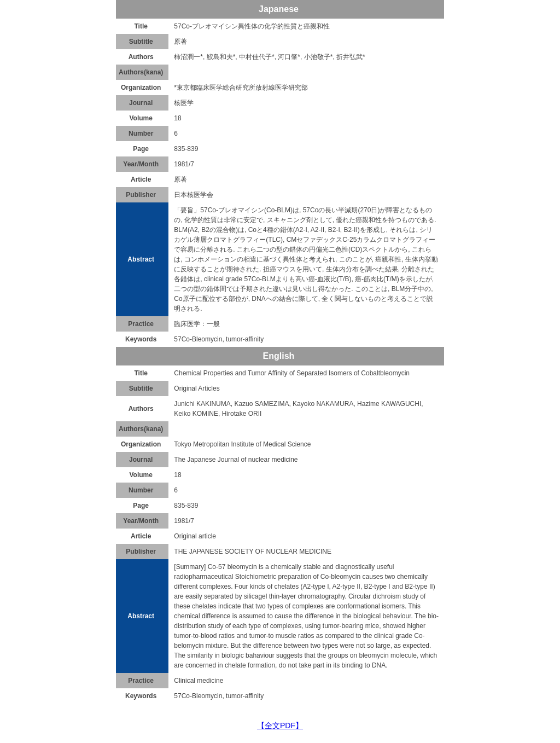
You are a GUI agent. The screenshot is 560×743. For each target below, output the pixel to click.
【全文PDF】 (280, 725)
